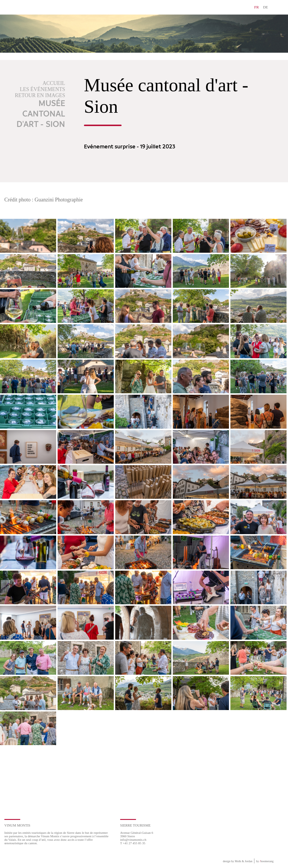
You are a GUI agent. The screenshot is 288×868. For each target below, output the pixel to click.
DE (266, 7)
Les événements (43, 89)
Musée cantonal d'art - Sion (41, 114)
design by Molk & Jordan (238, 861)
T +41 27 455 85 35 (133, 843)
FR (256, 7)
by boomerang (265, 861)
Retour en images (40, 95)
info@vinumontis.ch (133, 840)
